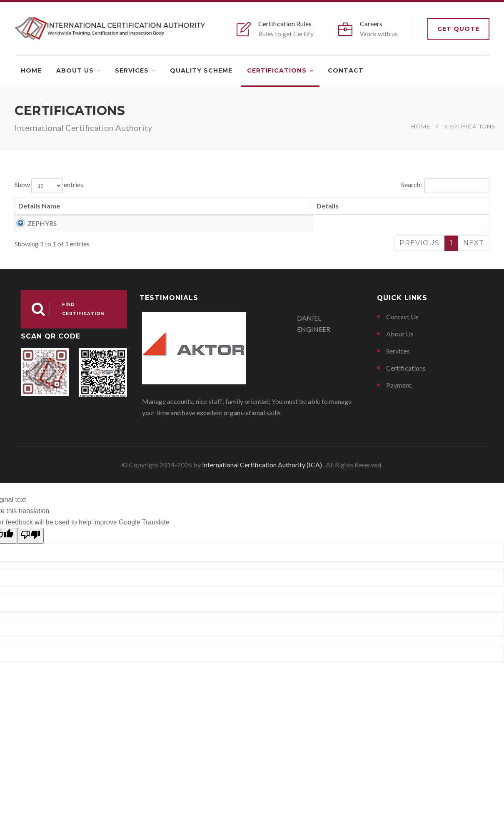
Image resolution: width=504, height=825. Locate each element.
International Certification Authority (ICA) (263, 512)
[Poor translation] (30, 583)
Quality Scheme (201, 70)
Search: (445, 186)
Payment (399, 433)
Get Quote (458, 29)
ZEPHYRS (33, 223)
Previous (419, 290)
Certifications (277, 70)
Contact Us (402, 364)
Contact (346, 70)
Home (31, 70)
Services (132, 70)
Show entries (49, 186)
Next (474, 290)
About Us (75, 70)
